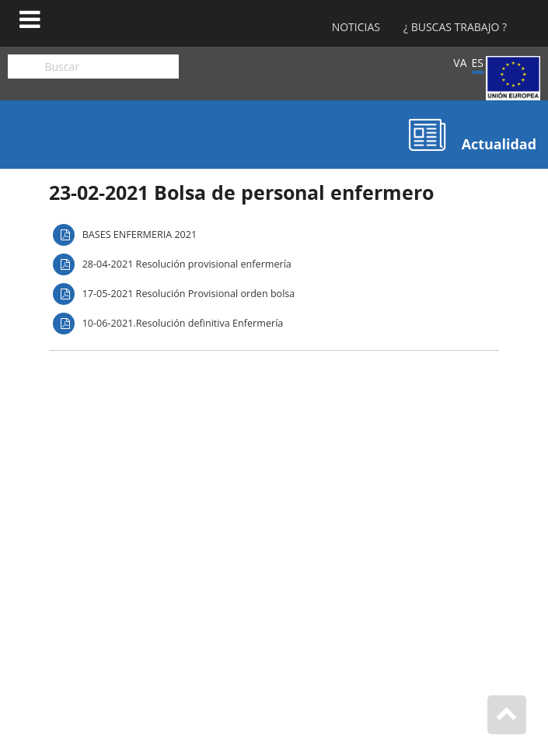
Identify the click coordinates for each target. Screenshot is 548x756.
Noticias (356, 27)
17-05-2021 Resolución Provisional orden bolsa (189, 294)
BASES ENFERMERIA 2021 (140, 234)
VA (460, 63)
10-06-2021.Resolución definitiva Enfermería (183, 323)
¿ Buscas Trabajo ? (455, 27)
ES (478, 63)
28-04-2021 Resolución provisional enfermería (187, 264)
